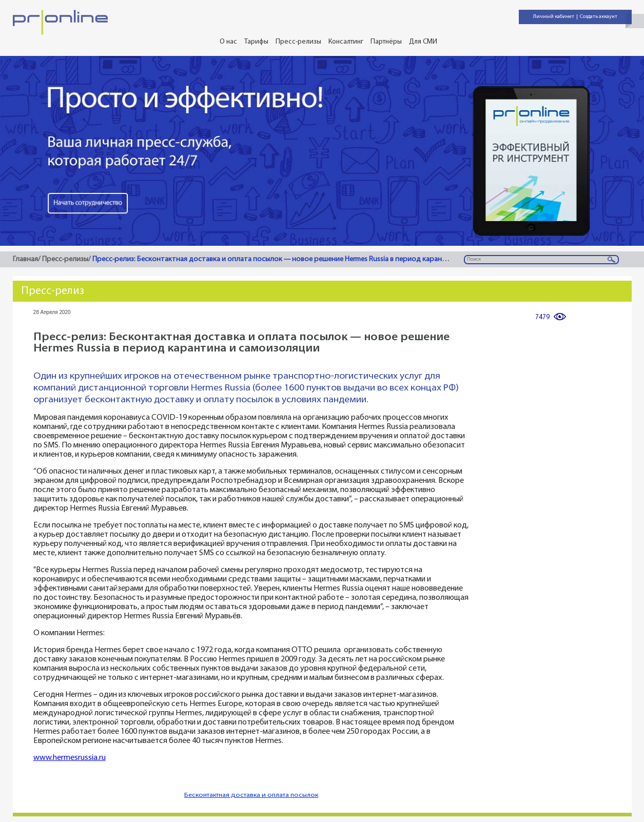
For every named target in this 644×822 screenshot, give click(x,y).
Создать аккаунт (599, 17)
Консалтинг (346, 42)
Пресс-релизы (298, 42)
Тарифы (256, 42)
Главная (25, 259)
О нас (228, 42)
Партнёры (386, 42)
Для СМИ (423, 42)
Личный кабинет (554, 17)
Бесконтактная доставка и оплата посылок (251, 795)
